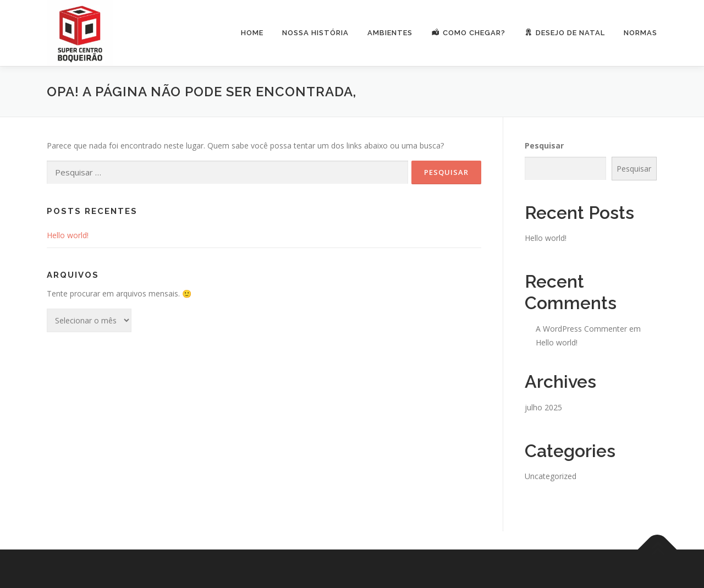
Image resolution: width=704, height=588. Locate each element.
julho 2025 (543, 407)
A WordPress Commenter (581, 329)
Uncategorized (551, 476)
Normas (640, 33)
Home (252, 33)
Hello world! (68, 235)
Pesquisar (544, 145)
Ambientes (390, 33)
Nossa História (315, 33)
